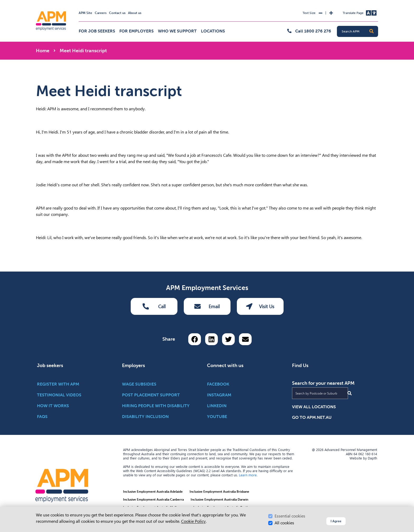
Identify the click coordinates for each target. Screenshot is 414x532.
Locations (213, 31)
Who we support (177, 31)
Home (43, 51)
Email (207, 306)
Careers (101, 13)
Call (154, 306)
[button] (371, 31)
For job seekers (97, 31)
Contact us (117, 13)
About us (135, 13)
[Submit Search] (350, 393)
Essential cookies (290, 516)
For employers (137, 31)
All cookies (284, 523)
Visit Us (260, 306)
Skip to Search (35, 2)
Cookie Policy (193, 521)
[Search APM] (360, 31)
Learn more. (248, 475)
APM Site (85, 13)
